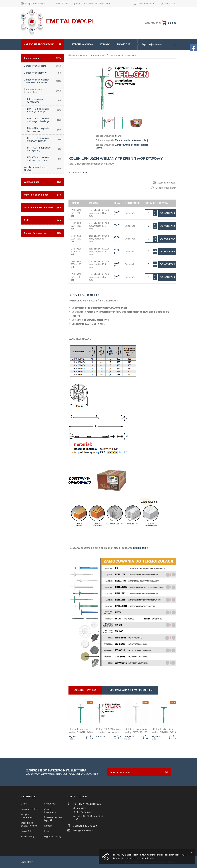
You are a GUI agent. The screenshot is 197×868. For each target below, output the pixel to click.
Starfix (119, 136)
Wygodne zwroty (53, 837)
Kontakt (48, 826)
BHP (42, 220)
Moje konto (171, 4)
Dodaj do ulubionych (166, 188)
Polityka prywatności (27, 816)
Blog (46, 831)
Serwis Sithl (27, 831)
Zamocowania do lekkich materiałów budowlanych (42, 81)
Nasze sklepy (27, 837)
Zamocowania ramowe (42, 73)
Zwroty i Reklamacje (50, 811)
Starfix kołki (140, 548)
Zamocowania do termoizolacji (42, 91)
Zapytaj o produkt (167, 183)
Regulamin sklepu (30, 809)
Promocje (123, 44)
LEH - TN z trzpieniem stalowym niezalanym (44, 159)
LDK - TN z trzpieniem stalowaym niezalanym (44, 120)
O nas (24, 804)
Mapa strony (27, 862)
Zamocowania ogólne (42, 66)
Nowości (105, 44)
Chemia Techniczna (42, 233)
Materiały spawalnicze (42, 195)
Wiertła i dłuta (42, 182)
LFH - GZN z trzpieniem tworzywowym (44, 149)
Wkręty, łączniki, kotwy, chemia (42, 169)
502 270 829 (62, 4)
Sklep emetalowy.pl (78, 55)
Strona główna (82, 44)
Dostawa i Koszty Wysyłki (53, 819)
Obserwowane (145, 4)
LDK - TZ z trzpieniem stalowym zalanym (44, 110)
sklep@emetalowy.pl (35, 4)
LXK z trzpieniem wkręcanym (44, 101)
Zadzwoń (85, 826)
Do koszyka (167, 213)
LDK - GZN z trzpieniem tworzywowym (44, 130)
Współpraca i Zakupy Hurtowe (29, 824)
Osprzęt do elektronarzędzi (42, 208)
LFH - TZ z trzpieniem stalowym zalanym (44, 139)
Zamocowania (42, 58)
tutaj (152, 858)
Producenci (50, 804)
